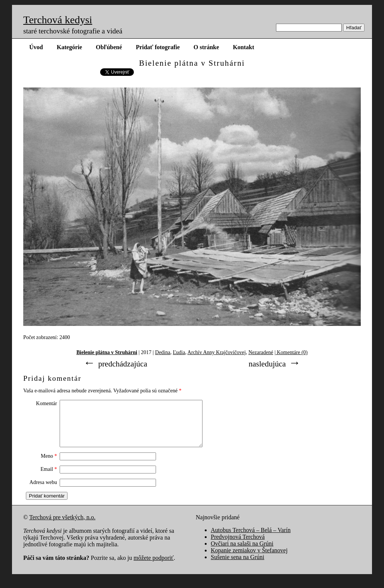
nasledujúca (267, 364)
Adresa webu (43, 491)
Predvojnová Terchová (238, 546)
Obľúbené (109, 47)
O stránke (206, 47)
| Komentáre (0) (291, 352)
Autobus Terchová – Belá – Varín (251, 539)
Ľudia (179, 352)
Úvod (36, 47)
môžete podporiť (154, 567)
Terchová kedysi (58, 20)
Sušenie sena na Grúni (238, 566)
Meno (49, 465)
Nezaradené (261, 352)
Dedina (163, 352)
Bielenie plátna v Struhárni (107, 352)
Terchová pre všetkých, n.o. (62, 526)
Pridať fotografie (158, 47)
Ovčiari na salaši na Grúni (242, 553)
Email (49, 478)
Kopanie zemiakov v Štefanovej (249, 559)
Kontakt (244, 47)
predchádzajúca (123, 364)
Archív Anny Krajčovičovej (217, 352)
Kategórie (69, 47)
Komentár (46, 403)
